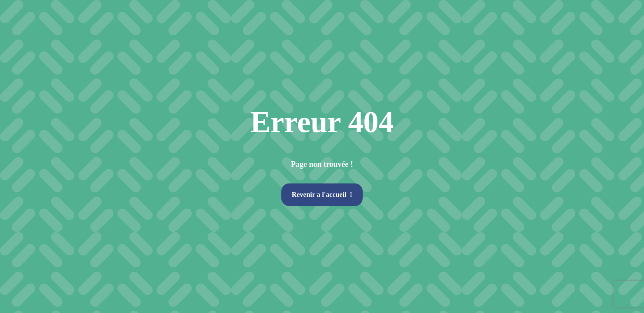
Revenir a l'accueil (319, 195)
